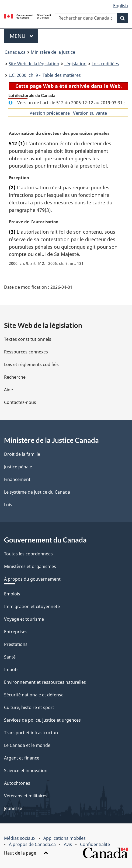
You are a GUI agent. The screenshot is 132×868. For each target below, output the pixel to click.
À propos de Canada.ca (32, 844)
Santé (10, 657)
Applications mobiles (65, 838)
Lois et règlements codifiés (31, 364)
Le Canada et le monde (27, 745)
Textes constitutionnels (28, 339)
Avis (68, 844)
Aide (8, 390)
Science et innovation (26, 771)
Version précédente (50, 113)
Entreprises (16, 632)
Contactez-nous (20, 402)
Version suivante (90, 113)
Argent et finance (22, 758)
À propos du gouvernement (32, 579)
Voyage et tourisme (24, 619)
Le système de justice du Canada (37, 492)
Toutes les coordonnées (28, 554)
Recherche (15, 377)
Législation (75, 64)
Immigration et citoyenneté (32, 606)
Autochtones (17, 783)
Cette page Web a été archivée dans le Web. (69, 86)
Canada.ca (15, 52)
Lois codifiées (105, 64)
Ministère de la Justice (53, 52)
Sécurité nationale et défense (34, 695)
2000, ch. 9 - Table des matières (45, 75)
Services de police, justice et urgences (42, 720)
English (121, 6)
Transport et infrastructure (32, 733)
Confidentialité (95, 844)
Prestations (16, 644)
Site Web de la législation (34, 64)
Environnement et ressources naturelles (45, 682)
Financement (17, 479)
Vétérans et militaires (26, 796)
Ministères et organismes (30, 566)
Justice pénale (18, 467)
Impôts (11, 670)
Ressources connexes (26, 352)
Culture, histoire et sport (29, 707)
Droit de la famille (22, 454)
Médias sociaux (20, 838)
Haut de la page (26, 853)
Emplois (12, 594)
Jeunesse (13, 808)
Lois (8, 505)
